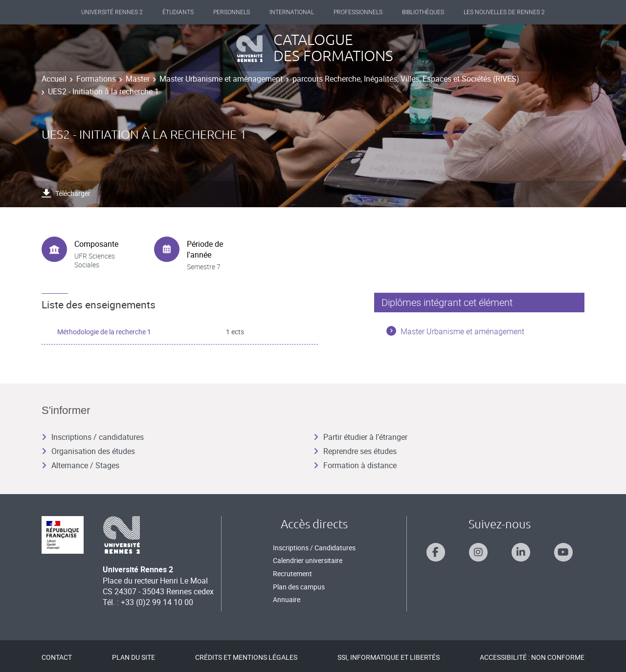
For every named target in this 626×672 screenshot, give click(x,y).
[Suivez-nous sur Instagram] (478, 552)
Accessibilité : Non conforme (532, 657)
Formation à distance (355, 465)
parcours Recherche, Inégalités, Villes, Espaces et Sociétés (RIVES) (406, 79)
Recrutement (292, 574)
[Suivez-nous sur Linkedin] (521, 552)
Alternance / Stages (80, 465)
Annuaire (287, 599)
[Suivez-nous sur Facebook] (436, 552)
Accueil (54, 79)
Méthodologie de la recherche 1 (104, 332)
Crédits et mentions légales (246, 657)
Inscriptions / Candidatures (314, 548)
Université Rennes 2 (112, 12)
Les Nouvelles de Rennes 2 (504, 12)
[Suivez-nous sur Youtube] (563, 552)
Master (138, 79)
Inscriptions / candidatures (93, 437)
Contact (57, 657)
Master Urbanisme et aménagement (221, 79)
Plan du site (134, 657)
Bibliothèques (423, 12)
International (292, 12)
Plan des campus (299, 587)
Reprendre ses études (355, 451)
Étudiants (178, 12)
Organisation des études (88, 451)
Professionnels (358, 12)
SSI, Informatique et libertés (389, 657)
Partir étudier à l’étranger (360, 437)
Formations (96, 79)
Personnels (232, 12)
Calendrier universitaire (308, 560)
